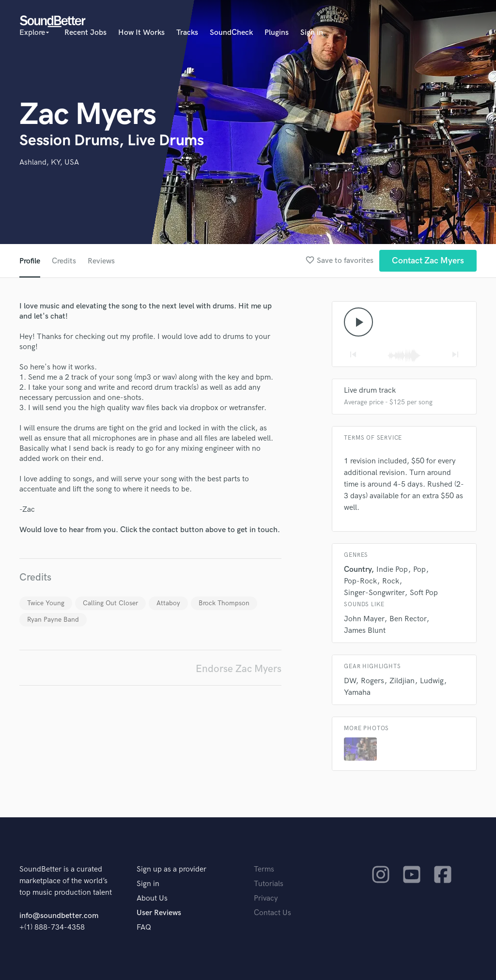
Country (357, 570)
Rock (391, 581)
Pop (419, 570)
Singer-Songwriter (374, 593)
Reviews (101, 261)
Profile (30, 261)
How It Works (141, 33)
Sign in (312, 33)
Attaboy (168, 603)
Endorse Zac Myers (239, 669)
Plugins (277, 33)
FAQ (144, 927)
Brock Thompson (224, 603)
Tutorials (269, 884)
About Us (152, 898)
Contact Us (272, 913)
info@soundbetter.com (59, 916)
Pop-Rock (360, 581)
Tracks (187, 33)
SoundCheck (231, 33)
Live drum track (370, 390)
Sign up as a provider (171, 869)
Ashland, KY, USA (49, 162)
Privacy (266, 898)
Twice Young (46, 603)
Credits (64, 261)
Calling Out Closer (110, 603)
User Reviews (159, 913)
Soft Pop (424, 593)
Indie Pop (392, 570)
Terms (264, 869)
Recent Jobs (85, 33)
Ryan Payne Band (53, 620)
